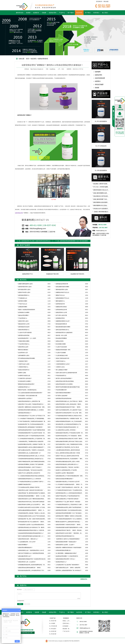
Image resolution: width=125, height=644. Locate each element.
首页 (28, 59)
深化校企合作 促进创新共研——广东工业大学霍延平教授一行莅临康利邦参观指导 (101, 209)
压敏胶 (44, 13)
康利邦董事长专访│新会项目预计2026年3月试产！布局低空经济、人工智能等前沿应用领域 (101, 205)
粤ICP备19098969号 (74, 641)
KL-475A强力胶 (53, 626)
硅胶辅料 (98, 72)
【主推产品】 (53, 618)
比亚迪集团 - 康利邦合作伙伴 (67, 626)
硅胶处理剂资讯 (43, 59)
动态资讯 (79, 13)
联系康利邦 (99, 1)
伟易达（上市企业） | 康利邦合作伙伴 (67, 621)
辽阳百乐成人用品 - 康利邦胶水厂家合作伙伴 (67, 623)
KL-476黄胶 (52, 623)
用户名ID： (20, 590)
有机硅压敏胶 (99, 84)
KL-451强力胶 (53, 634)
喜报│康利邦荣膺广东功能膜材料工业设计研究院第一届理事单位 (101, 199)
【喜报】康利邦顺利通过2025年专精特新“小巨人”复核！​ (101, 212)
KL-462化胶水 (53, 629)
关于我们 (88, 13)
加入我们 (105, 13)
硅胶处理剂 (53, 13)
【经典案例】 (66, 618)
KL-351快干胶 (53, 621)
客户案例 (71, 13)
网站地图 (106, 1)
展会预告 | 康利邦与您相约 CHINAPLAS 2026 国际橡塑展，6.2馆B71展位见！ (101, 184)
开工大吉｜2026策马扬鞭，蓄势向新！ (101, 187)
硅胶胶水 (36, 13)
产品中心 (62, 13)
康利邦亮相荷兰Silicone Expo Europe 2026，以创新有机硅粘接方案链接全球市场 (101, 190)
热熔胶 (28, 13)
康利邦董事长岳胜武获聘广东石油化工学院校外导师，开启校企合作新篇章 (101, 202)
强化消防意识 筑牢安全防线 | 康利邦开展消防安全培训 (101, 196)
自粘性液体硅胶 (100, 78)
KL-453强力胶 (53, 631)
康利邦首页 (20, 13)
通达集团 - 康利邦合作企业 (67, 629)
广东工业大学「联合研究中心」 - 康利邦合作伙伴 (67, 631)
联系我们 (96, 13)
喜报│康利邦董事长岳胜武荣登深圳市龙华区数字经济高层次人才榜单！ (101, 193)
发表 (20, 604)
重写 (27, 604)
